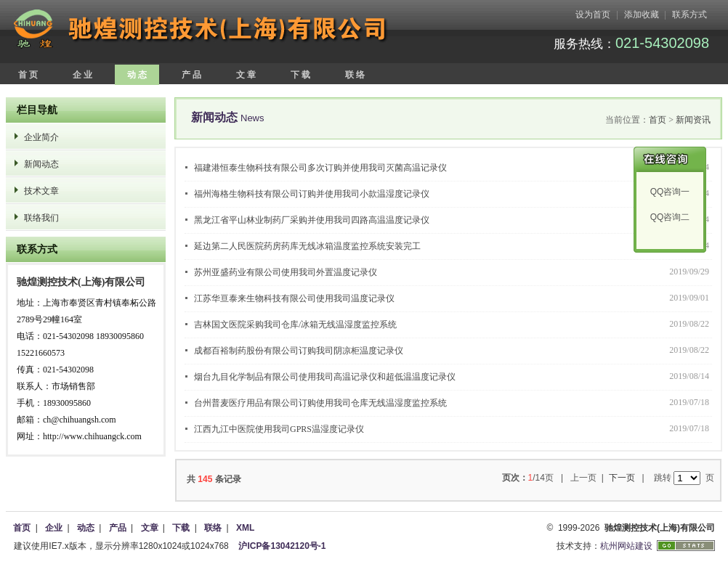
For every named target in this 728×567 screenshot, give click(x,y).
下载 (181, 528)
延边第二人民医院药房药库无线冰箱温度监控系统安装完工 (307, 246)
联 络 (355, 75)
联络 (213, 528)
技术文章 (41, 191)
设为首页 (593, 15)
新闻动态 (41, 164)
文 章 (246, 75)
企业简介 (41, 137)
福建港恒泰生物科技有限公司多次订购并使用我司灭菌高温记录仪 (320, 168)
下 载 (300, 75)
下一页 (622, 478)
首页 (658, 120)
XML (245, 528)
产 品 (191, 75)
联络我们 (41, 218)
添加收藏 (642, 15)
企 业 (82, 75)
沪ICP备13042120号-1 (282, 546)
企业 (54, 528)
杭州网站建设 (626, 546)
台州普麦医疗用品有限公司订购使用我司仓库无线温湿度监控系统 (320, 403)
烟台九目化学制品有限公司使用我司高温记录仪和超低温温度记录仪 (325, 377)
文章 (150, 528)
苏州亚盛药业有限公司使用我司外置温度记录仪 (286, 272)
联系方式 (689, 15)
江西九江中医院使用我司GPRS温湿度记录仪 (279, 429)
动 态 (137, 75)
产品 (118, 528)
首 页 (28, 75)
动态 (86, 528)
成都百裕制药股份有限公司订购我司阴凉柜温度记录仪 (299, 351)
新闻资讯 (693, 120)
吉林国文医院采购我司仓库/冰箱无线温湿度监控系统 (295, 325)
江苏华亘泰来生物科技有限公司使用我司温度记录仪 (294, 298)
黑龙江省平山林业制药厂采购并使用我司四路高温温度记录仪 (312, 220)
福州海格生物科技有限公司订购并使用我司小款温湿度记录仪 (312, 194)
